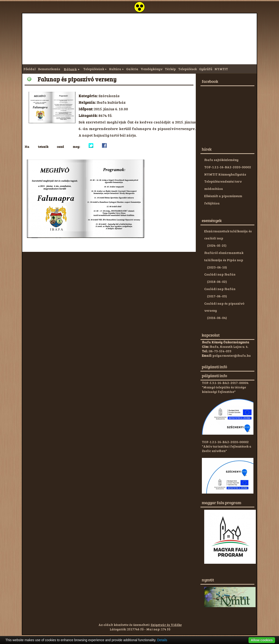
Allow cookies (262, 640)
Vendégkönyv (152, 69)
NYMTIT (221, 69)
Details (162, 640)
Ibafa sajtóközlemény (221, 160)
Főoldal (30, 69)
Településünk (94, 69)
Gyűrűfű (206, 69)
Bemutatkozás (49, 69)
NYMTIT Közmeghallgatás (225, 174)
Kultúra (115, 69)
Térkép (170, 69)
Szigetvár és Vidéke (166, 625)
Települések (187, 69)
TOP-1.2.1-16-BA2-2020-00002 (228, 167)
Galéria (132, 69)
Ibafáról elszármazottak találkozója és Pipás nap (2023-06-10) (224, 260)
